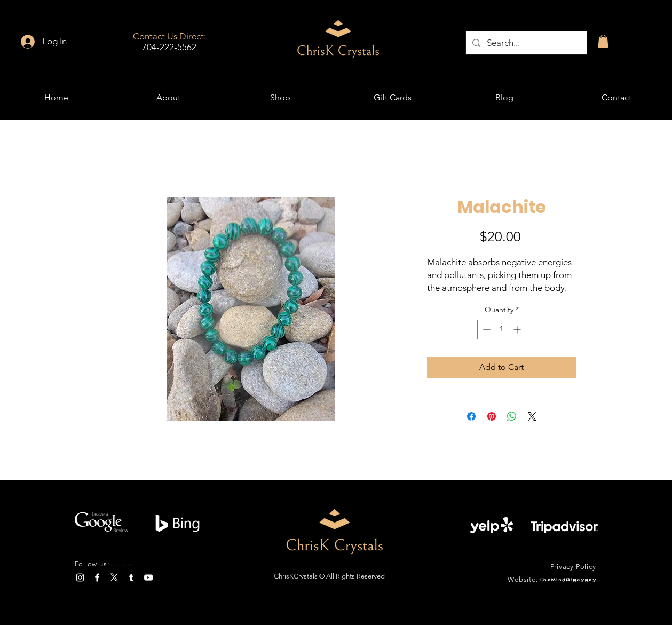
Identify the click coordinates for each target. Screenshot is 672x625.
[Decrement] (485, 330)
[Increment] (518, 330)
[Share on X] (532, 416)
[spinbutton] (502, 330)
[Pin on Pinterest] (492, 416)
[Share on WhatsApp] (512, 416)
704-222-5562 (169, 47)
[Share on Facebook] (471, 416)
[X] (114, 577)
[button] (603, 41)
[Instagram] (80, 577)
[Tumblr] (131, 577)
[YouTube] (148, 577)
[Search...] (525, 43)
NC (130, 565)
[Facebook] (97, 577)
